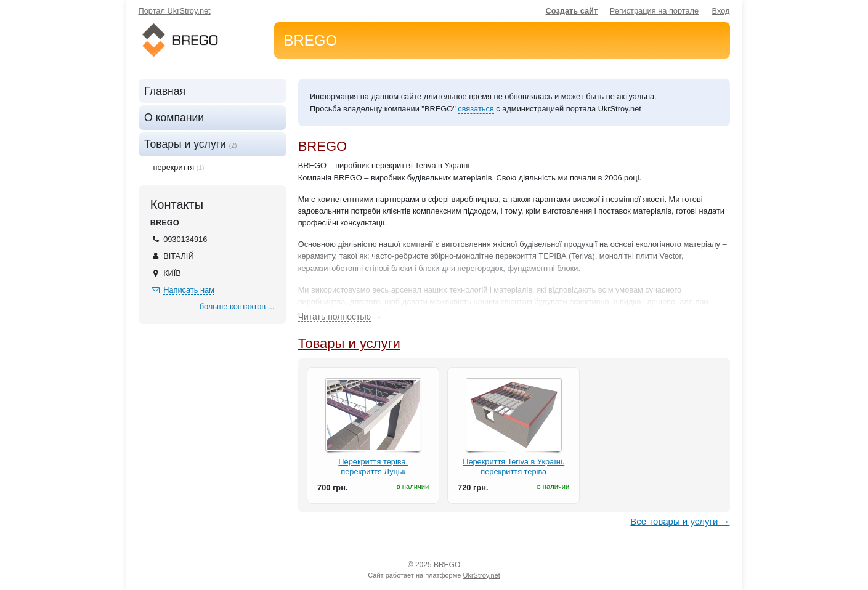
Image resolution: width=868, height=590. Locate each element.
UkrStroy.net (481, 575)
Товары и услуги (349, 343)
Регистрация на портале (654, 11)
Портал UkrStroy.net (175, 11)
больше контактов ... (237, 306)
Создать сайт (572, 11)
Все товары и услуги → (680, 521)
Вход (721, 11)
